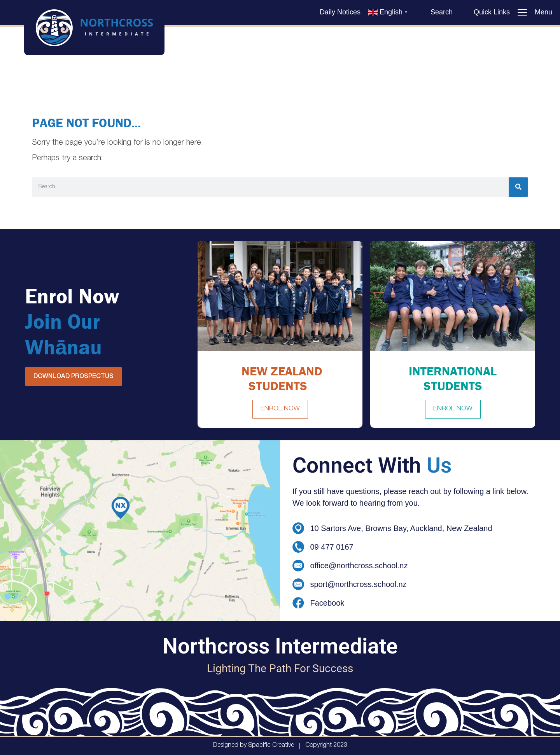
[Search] (518, 187)
